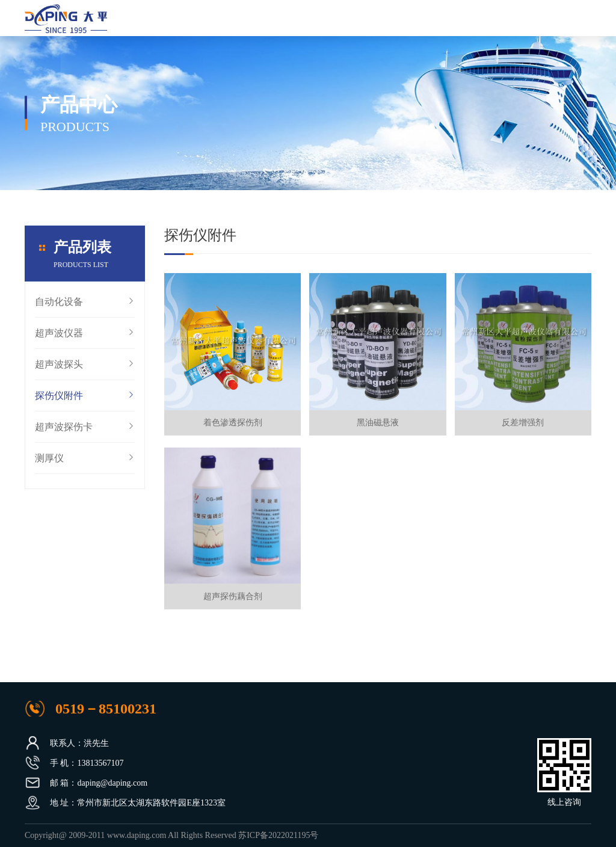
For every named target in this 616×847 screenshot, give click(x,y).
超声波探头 (85, 372)
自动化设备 (85, 309)
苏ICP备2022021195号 (278, 835)
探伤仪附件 (85, 403)
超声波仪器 (85, 340)
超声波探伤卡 (85, 434)
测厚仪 (85, 466)
